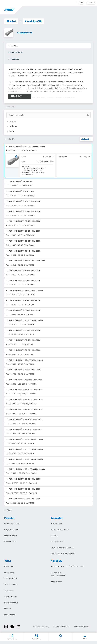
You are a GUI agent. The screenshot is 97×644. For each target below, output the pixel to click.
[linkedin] (18, 627)
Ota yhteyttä (15, 52)
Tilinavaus (9, 591)
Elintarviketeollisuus (60, 530)
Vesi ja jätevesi (57, 542)
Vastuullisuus (11, 597)
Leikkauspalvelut (12, 524)
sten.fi (91, 3)
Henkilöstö (9, 573)
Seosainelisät (10, 542)
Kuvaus (13, 46)
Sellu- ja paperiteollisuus (62, 548)
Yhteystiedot (56, 582)
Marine (54, 536)
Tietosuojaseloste (61, 627)
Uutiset (8, 609)
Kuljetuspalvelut (12, 530)
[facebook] (12, 627)
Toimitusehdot (11, 585)
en (81, 3)
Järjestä (86, 139)
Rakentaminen (57, 524)
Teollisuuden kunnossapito (63, 554)
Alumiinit (11, 21)
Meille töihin (10, 615)
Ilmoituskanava (11, 603)
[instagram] (6, 627)
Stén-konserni (11, 579)
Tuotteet (13, 59)
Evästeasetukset (81, 627)
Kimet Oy (8, 566)
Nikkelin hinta (10, 536)
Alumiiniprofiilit (33, 21)
